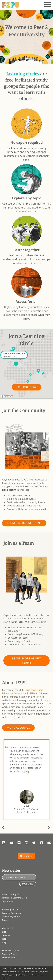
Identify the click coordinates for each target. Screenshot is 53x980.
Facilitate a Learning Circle (15, 898)
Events (5, 920)
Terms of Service (10, 954)
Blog (4, 932)
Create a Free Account (24, 523)
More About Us (18, 728)
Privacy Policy (8, 958)
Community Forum (11, 916)
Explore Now (26, 387)
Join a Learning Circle (12, 894)
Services (6, 935)
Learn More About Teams (26, 660)
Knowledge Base (10, 909)
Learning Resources (11, 913)
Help (4, 942)
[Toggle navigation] (48, 5)
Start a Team (8, 901)
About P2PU (8, 928)
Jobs (4, 939)
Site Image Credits (11, 951)
